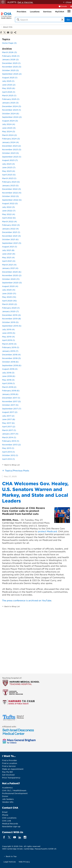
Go (68, 19)
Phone (5, 815)
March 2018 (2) (9, 387)
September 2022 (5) (12, 200)
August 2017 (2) (10, 412)
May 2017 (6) (8, 423)
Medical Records (10, 824)
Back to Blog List (12, 465)
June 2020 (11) (9, 293)
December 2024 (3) (12, 106)
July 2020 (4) (9, 290)
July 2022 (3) (8, 207)
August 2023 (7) (10, 160)
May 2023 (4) (9, 171)
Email (5, 812)
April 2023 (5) (9, 175)
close (68, 2)
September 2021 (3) (12, 243)
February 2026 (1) (11, 56)
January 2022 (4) (10, 229)
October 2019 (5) (10, 322)
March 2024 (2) (9, 135)
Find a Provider (10, 760)
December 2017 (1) (11, 398)
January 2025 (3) (10, 103)
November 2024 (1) (11, 110)
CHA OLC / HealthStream (14, 790)
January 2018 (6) (10, 394)
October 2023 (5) (10, 153)
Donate (64, 6)
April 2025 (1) (9, 92)
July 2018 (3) (8, 373)
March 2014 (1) (9, 437)
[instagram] (25, 837)
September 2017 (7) (12, 409)
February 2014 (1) (11, 441)
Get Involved (8, 775)
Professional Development (15, 793)
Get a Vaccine (25, 2)
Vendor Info (8, 802)
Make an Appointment (13, 769)
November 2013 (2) (11, 445)
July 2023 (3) (8, 164)
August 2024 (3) (10, 121)
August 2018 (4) (10, 369)
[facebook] (4, 837)
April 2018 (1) (8, 383)
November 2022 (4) (12, 193)
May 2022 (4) (9, 214)
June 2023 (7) (9, 167)
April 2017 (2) (9, 426)
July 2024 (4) (9, 124)
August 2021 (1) (10, 247)
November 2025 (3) (12, 67)
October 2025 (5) (10, 70)
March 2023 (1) (9, 178)
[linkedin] (20, 837)
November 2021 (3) (11, 236)
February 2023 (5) (11, 182)
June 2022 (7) (9, 211)
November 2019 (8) (11, 319)
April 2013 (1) (8, 452)
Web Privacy (24, 862)
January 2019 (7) (10, 351)
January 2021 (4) (10, 268)
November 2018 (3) (11, 358)
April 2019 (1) (8, 340)
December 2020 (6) (12, 272)
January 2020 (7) (10, 311)
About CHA (8, 27)
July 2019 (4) (8, 329)
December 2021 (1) (11, 232)
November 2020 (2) (12, 275)
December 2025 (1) (11, 63)
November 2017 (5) (11, 401)
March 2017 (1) (9, 430)
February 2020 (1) (11, 308)
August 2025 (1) (10, 77)
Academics (7, 788)
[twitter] (9, 837)
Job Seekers (8, 799)
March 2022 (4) (9, 221)
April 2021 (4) (9, 261)
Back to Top (11, 856)
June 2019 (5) (9, 333)
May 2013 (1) (8, 448)
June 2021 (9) (9, 254)
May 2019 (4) (8, 337)
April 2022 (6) (9, 218)
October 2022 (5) (10, 196)
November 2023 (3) (12, 149)
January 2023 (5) (10, 185)
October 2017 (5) (10, 405)
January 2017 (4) (10, 434)
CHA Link (7, 821)
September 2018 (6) (12, 365)
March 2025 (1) (9, 95)
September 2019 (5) (12, 326)
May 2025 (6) (9, 88)
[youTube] (15, 837)
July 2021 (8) (8, 250)
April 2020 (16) (9, 301)
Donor (5, 796)
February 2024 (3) (11, 139)
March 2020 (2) (10, 304)
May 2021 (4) (8, 257)
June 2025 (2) (9, 85)
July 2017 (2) (8, 416)
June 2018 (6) (9, 376)
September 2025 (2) (12, 74)
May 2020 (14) (9, 297)
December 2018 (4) (11, 355)
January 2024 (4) (10, 142)
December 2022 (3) (11, 189)
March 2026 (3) (9, 52)
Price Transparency (11, 778)
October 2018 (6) (10, 362)
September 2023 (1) (12, 157)
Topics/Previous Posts (17, 470)
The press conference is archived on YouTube (27, 600)
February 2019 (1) (11, 347)
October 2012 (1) (10, 455)
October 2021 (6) (10, 239)
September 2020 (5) (12, 283)
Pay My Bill (7, 772)
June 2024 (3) (9, 128)
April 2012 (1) (8, 459)
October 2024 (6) (11, 113)
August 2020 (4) (10, 286)
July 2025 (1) (8, 81)
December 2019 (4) (11, 315)
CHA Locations (9, 818)
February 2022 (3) (11, 225)
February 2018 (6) (11, 390)
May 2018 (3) (8, 380)
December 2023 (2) (11, 146)
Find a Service (9, 766)
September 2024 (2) (12, 117)
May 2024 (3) (9, 131)
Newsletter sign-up (11, 826)
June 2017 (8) (9, 419)
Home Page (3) (9, 43)
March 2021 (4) (9, 265)
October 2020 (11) (11, 279)
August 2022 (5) (10, 203)
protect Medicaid (47, 531)
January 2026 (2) (10, 59)
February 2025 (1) (11, 99)
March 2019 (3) (9, 344)
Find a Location (10, 763)
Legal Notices (10, 862)
